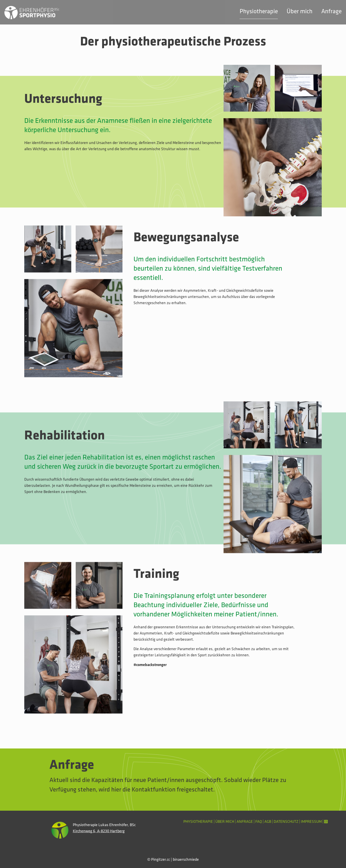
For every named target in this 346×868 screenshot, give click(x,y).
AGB (268, 821)
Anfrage (245, 821)
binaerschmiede (186, 859)
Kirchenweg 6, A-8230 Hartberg (99, 831)
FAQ (259, 821)
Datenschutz (286, 821)
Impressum (311, 821)
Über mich (225, 821)
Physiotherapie (198, 821)
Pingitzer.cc (161, 859)
